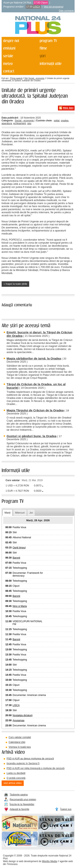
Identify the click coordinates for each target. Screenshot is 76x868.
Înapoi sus (66, 809)
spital (57, 121)
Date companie (66, 11)
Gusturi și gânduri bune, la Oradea (32, 436)
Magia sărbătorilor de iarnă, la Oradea (34, 358)
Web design (9, 861)
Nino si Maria (20, 606)
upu (29, 123)
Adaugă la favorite (20, 809)
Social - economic (24, 121)
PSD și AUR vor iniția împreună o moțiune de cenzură (36, 768)
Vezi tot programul (54, 7)
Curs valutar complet (20, 737)
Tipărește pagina (19, 795)
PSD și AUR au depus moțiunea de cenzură (30, 759)
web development (28, 861)
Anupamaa (18, 720)
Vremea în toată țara (20, 747)
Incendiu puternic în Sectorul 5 (23, 763)
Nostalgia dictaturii (22, 715)
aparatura (7, 123)
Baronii (16, 558)
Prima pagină (16, 78)
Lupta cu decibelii (16, 773)
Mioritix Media (49, 861)
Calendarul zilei (17, 742)
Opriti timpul (19, 548)
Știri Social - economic (34, 78)
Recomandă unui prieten (23, 800)
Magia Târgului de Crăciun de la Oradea (35, 410)
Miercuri (20, 513)
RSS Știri (68, 108)
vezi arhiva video (13, 783)
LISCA (37, 7)
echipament (20, 123)
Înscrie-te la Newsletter (22, 804)
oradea (65, 121)
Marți (7, 513)
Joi (31, 513)
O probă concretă (16, 778)
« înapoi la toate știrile (16, 284)
